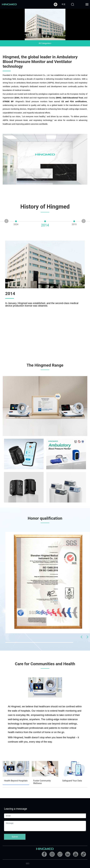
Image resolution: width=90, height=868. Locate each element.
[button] (84, 221)
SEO (28, 864)
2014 (45, 225)
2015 (74, 224)
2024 (16, 224)
